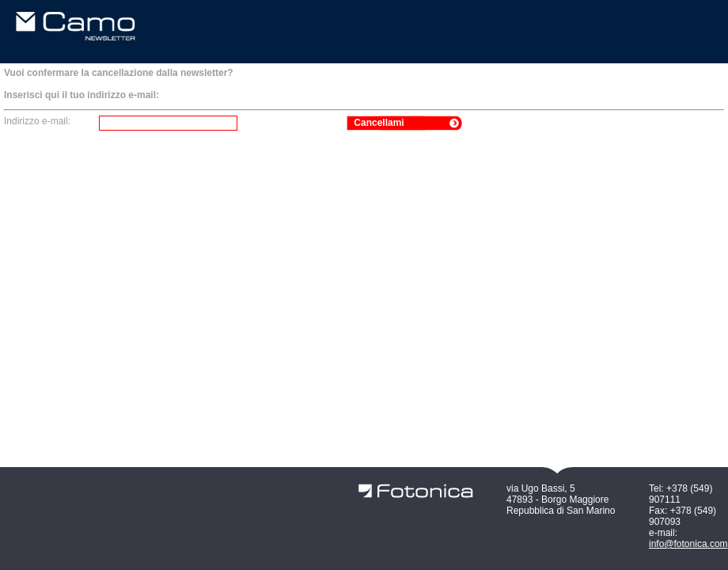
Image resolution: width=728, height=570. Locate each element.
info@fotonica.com (688, 544)
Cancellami (379, 123)
